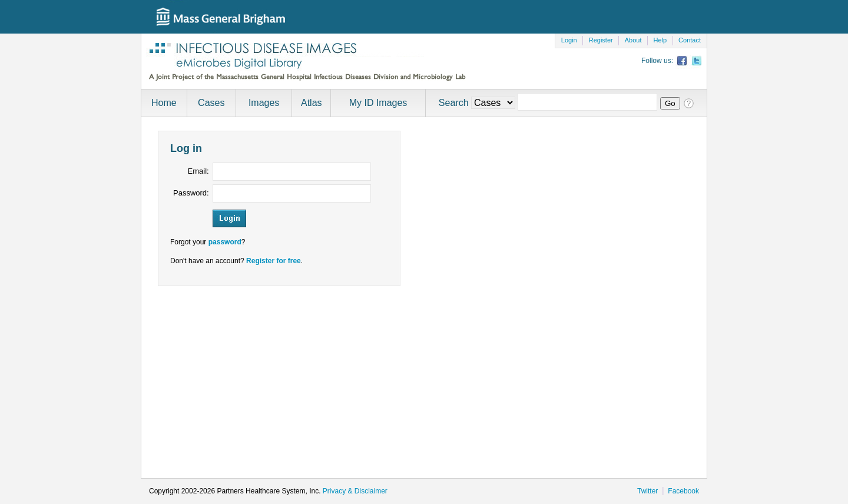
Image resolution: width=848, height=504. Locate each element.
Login (569, 40)
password (225, 242)
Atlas (312, 103)
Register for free (274, 261)
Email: (198, 171)
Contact (690, 40)
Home (164, 103)
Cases (211, 103)
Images (264, 103)
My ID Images (378, 103)
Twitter (647, 491)
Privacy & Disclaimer (355, 491)
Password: (191, 193)
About (633, 40)
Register (601, 40)
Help (660, 40)
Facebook (683, 491)
